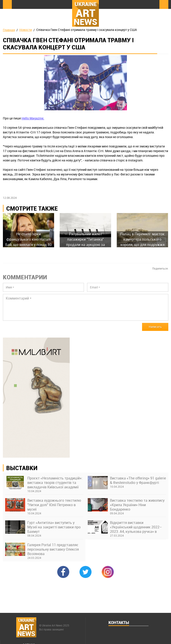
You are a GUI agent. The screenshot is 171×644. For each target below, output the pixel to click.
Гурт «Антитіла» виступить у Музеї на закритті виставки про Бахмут (54, 527)
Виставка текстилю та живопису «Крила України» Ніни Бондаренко (137, 505)
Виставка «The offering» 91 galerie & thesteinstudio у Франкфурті (138, 480)
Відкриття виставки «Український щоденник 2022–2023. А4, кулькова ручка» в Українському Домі (136, 527)
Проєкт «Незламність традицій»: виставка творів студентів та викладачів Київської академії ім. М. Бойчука (55, 483)
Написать (155, 327)
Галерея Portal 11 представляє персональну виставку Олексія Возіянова (53, 549)
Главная (9, 30)
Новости (26, 30)
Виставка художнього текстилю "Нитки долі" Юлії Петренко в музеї (54, 505)
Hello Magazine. (33, 118)
